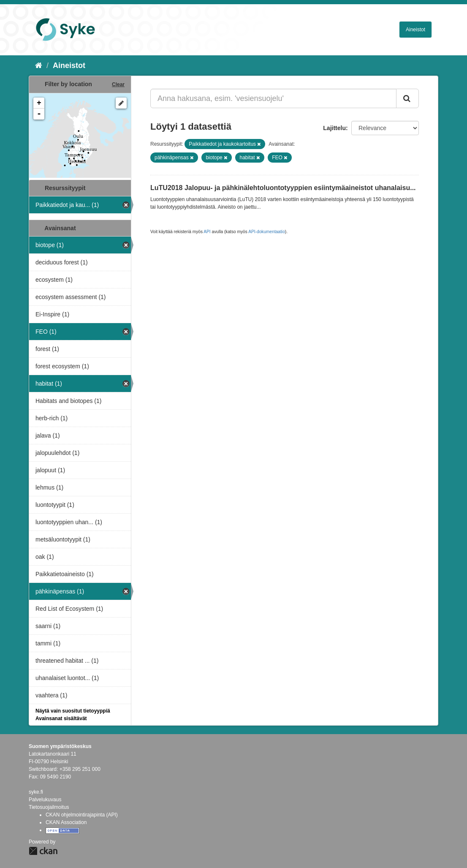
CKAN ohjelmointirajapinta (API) (82, 815)
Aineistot (415, 30)
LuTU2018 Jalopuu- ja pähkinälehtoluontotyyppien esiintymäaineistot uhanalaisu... (283, 188)
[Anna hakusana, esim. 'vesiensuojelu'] (273, 98)
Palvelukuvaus (45, 800)
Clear (118, 84)
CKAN (43, 851)
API (207, 232)
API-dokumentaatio (267, 232)
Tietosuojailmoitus (49, 807)
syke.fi (36, 792)
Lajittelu (334, 128)
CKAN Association (66, 822)
